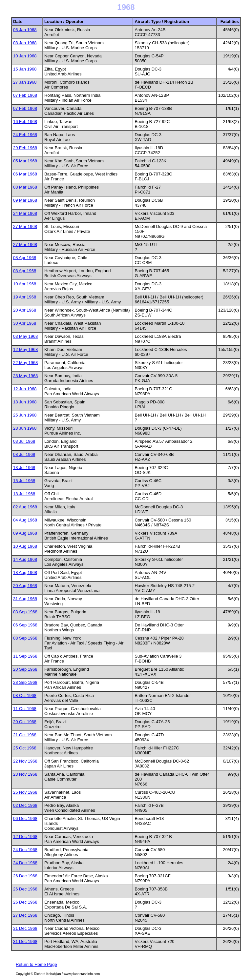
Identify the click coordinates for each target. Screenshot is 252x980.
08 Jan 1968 (25, 43)
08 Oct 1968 (25, 695)
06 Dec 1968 (25, 818)
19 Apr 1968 (25, 297)
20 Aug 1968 (25, 586)
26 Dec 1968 (25, 876)
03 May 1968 (25, 336)
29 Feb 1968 (25, 148)
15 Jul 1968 (24, 481)
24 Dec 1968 (25, 850)
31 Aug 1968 (25, 599)
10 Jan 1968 (25, 56)
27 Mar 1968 (25, 226)
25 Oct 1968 (25, 748)
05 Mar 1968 (25, 161)
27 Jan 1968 (25, 82)
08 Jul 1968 (24, 454)
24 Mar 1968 (25, 213)
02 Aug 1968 (25, 507)
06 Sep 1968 (25, 625)
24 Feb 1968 (25, 135)
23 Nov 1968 (25, 774)
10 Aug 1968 (25, 546)
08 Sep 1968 (25, 638)
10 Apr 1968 (25, 284)
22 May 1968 (25, 363)
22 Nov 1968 (25, 761)
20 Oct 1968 (25, 722)
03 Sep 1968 (25, 612)
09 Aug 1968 (25, 533)
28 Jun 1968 (25, 428)
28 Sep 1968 (25, 682)
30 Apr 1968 (25, 323)
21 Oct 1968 (25, 735)
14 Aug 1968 (25, 559)
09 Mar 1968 (25, 200)
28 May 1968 (25, 376)
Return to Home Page (36, 964)
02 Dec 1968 (25, 805)
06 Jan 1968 (25, 30)
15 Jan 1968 (25, 69)
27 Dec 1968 (25, 915)
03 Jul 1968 (24, 441)
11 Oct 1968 (25, 709)
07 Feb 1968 (25, 95)
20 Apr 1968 (25, 310)
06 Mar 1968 (25, 174)
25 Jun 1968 (25, 415)
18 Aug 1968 (25, 572)
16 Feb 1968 (25, 122)
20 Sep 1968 (25, 669)
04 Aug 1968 (25, 520)
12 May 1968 (25, 349)
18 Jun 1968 (25, 402)
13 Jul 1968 (24, 468)
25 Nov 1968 (25, 792)
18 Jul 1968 (24, 494)
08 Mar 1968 (25, 187)
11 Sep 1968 (25, 656)
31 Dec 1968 (25, 928)
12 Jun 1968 (25, 389)
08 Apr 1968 (25, 258)
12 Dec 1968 (25, 837)
